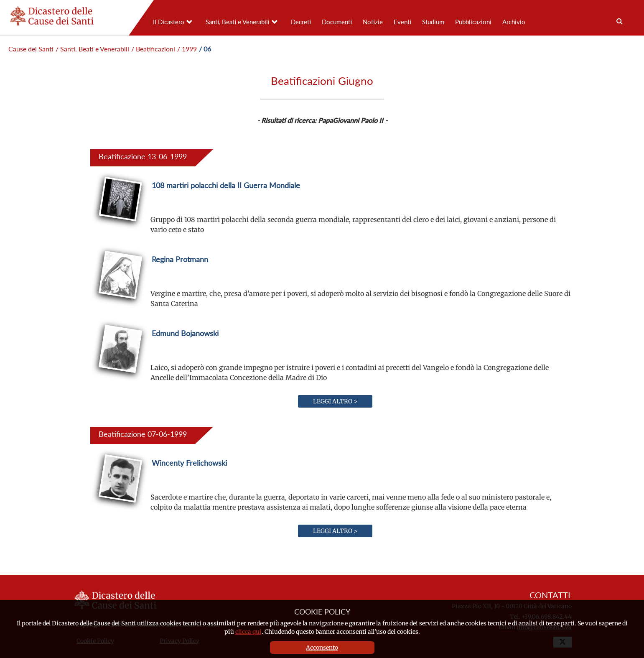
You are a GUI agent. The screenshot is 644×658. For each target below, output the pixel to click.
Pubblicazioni (473, 22)
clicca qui (248, 632)
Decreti (301, 22)
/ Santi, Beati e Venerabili (92, 49)
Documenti (337, 22)
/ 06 (205, 49)
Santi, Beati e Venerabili (238, 22)
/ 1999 (187, 49)
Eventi (402, 22)
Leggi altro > (335, 401)
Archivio (514, 22)
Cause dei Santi (31, 49)
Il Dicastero (169, 22)
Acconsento (322, 648)
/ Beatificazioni (153, 49)
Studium (433, 22)
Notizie (373, 22)
